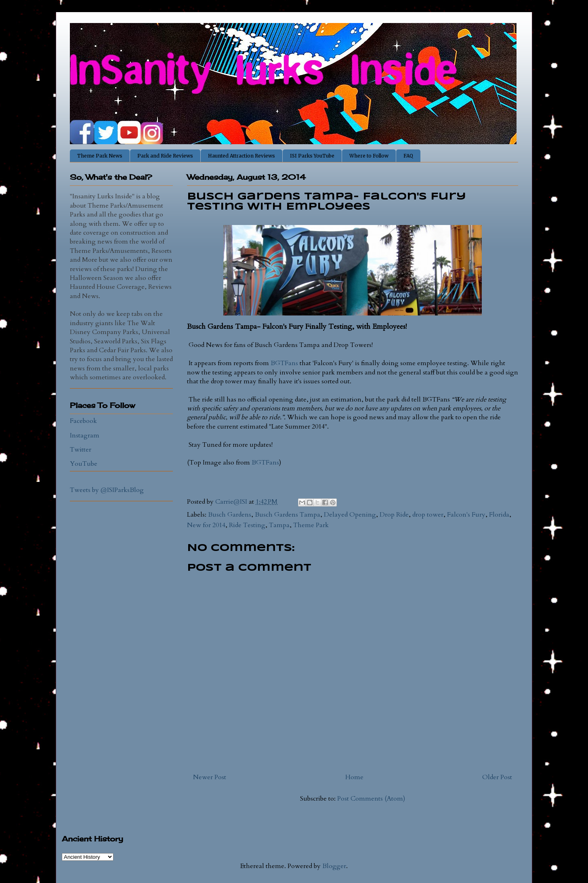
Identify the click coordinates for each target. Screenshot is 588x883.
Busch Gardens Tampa (288, 515)
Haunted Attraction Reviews (241, 156)
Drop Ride (394, 515)
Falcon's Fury (466, 515)
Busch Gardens (230, 515)
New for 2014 (206, 525)
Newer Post (210, 777)
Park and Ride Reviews (165, 156)
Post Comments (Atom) (371, 799)
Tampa (279, 525)
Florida (499, 515)
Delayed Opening (350, 515)
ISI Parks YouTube (312, 156)
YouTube (84, 464)
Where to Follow (369, 156)
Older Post (497, 777)
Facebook (83, 421)
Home (354, 777)
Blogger (334, 866)
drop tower (428, 515)
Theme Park (311, 525)
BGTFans (284, 363)
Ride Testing (247, 525)
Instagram (85, 435)
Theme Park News (100, 156)
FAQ (408, 156)
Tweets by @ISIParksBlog (107, 490)
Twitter (81, 450)
